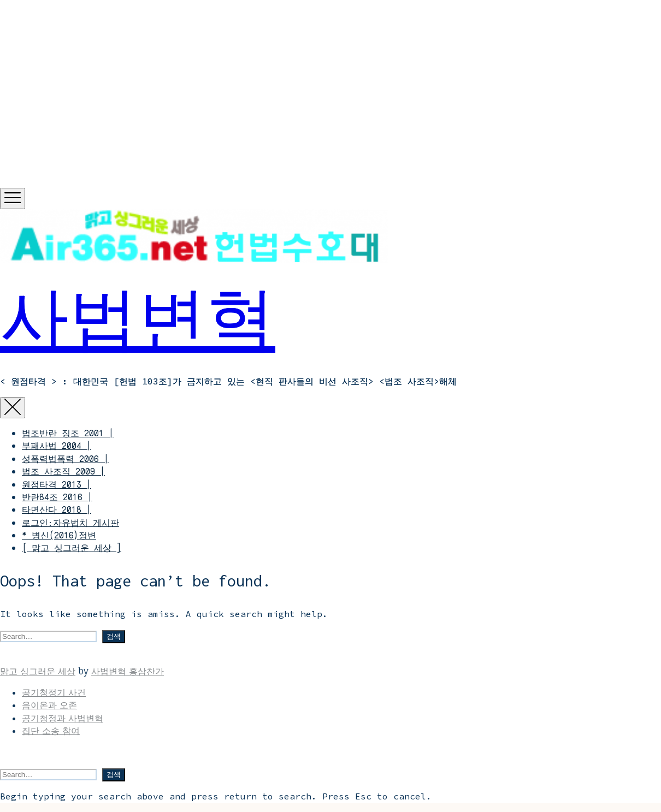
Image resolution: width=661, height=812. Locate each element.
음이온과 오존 (49, 705)
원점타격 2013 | (57, 484)
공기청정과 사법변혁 (63, 718)
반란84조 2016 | (57, 497)
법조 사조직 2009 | (63, 471)
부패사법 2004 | (57, 446)
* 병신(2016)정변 (59, 535)
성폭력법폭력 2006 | (65, 459)
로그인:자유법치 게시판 (70, 523)
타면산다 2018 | (57, 509)
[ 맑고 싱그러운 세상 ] (72, 548)
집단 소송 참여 (51, 731)
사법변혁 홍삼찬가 (128, 671)
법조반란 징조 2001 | (68, 433)
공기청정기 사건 (54, 692)
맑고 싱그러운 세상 (38, 671)
